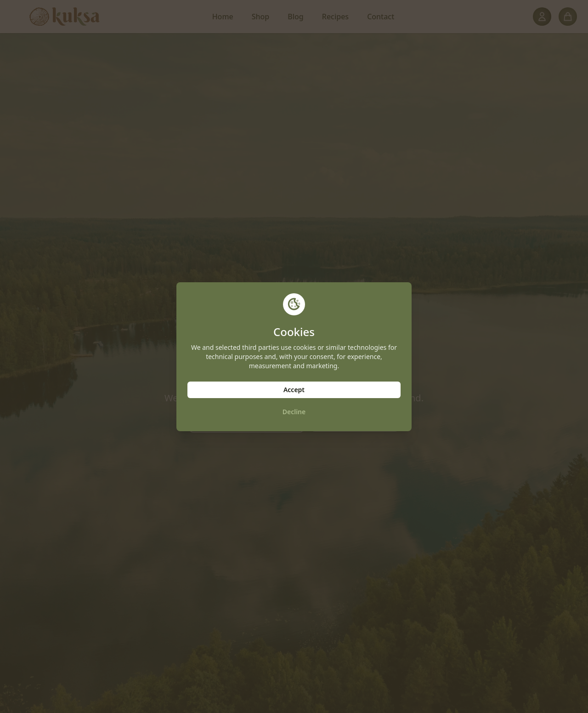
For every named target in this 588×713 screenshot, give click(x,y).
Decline (294, 412)
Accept (294, 390)
